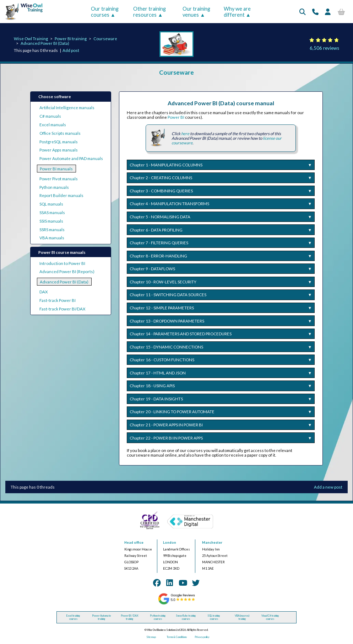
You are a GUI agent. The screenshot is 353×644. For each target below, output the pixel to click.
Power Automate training (102, 617)
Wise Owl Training (31, 39)
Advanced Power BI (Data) (45, 43)
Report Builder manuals (61, 195)
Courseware (105, 39)
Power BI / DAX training (130, 617)
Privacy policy (202, 637)
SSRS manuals (52, 230)
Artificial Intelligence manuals (67, 108)
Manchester (212, 542)
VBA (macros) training (242, 617)
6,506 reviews (324, 48)
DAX (44, 292)
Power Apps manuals (59, 150)
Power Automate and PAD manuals (71, 158)
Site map (151, 637)
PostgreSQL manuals (59, 142)
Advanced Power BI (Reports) (67, 272)
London (170, 542)
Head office (134, 542)
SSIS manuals (51, 221)
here (185, 134)
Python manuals (54, 187)
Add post (71, 50)
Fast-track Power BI (58, 300)
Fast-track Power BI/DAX (62, 309)
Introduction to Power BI (62, 263)
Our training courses (105, 12)
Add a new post (328, 487)
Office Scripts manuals (60, 133)
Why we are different (237, 12)
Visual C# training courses (270, 617)
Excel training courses (73, 617)
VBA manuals (52, 238)
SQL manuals (51, 204)
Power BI (176, 117)
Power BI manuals (56, 169)
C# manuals (50, 116)
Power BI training (71, 39)
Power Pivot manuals (59, 179)
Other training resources (150, 12)
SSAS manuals (52, 212)
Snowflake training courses (186, 617)
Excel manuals (53, 125)
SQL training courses (214, 617)
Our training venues (196, 12)
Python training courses (158, 617)
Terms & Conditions (177, 637)
